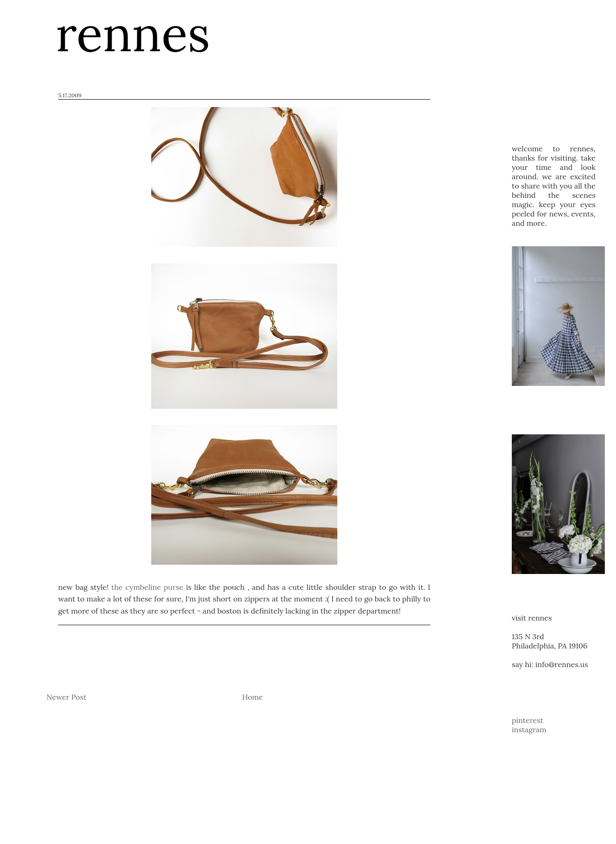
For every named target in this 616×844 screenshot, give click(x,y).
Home (253, 697)
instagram (529, 729)
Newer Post (67, 697)
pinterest (528, 720)
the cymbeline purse (147, 587)
